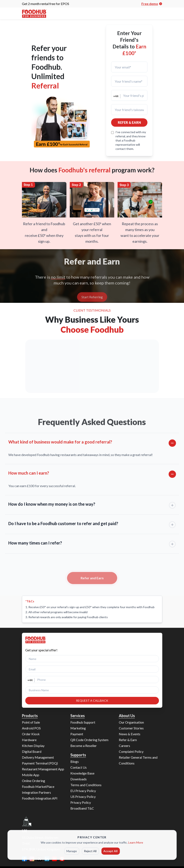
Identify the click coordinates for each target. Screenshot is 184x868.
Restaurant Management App (43, 769)
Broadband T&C (82, 808)
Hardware (29, 740)
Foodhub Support (83, 722)
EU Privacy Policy (83, 791)
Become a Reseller (84, 746)
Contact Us (79, 767)
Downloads (79, 779)
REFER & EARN (129, 122)
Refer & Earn (128, 740)
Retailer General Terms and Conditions (138, 760)
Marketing (78, 728)
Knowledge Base (82, 773)
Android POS (31, 728)
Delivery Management (38, 757)
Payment (77, 734)
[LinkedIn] (47, 859)
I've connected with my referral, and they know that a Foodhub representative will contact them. (131, 140)
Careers (124, 746)
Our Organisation (131, 722)
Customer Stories (131, 728)
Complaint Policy (131, 751)
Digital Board (32, 751)
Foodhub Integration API (40, 798)
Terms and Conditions (86, 785)
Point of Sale (31, 722)
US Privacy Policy (83, 797)
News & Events (130, 734)
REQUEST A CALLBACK (92, 701)
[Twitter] (39, 859)
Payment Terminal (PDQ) (40, 763)
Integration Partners (36, 792)
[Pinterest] (62, 859)
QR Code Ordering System (89, 740)
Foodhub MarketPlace (38, 787)
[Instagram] (32, 859)
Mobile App (31, 775)
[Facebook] (24, 859)
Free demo (152, 4)
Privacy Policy (81, 802)
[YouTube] (55, 859)
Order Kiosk (31, 734)
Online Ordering (34, 781)
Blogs (75, 761)
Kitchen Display (33, 746)
